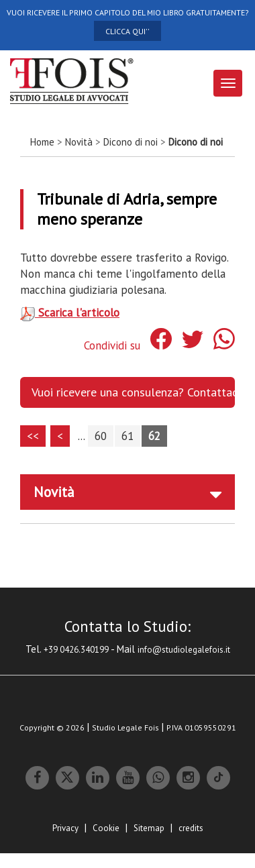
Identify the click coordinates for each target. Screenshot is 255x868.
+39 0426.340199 (76, 650)
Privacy (65, 828)
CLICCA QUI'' (127, 31)
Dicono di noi (131, 142)
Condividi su (112, 345)
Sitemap (149, 828)
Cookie (106, 828)
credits (191, 828)
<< (33, 436)
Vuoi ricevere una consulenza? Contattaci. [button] (133, 392)
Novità (79, 142)
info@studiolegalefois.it (184, 650)
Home (42, 142)
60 (101, 436)
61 (127, 436)
